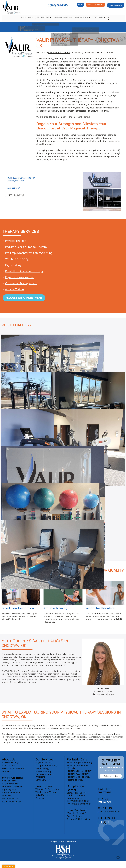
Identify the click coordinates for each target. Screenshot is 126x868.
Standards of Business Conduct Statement (78, 796)
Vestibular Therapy (17, 259)
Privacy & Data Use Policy (79, 806)
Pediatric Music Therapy (78, 779)
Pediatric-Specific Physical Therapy (26, 247)
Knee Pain (7, 798)
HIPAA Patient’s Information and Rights (78, 802)
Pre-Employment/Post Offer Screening (29, 253)
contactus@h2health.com (109, 814)
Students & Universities (78, 821)
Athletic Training (15, 289)
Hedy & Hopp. (67, 860)
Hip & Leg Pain (9, 792)
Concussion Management (21, 283)
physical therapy (103, 71)
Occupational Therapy (46, 767)
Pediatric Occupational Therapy (78, 769)
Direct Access (8, 767)
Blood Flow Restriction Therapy (24, 271)
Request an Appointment (93, 5)
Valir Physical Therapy (59, 53)
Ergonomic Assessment (19, 277)
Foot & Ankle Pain (11, 801)
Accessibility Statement (13, 770)
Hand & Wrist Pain (11, 795)
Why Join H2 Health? (76, 815)
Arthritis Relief (9, 783)
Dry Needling (13, 265)
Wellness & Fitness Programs (44, 778)
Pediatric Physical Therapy (79, 764)
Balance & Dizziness (12, 804)
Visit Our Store (116, 5)
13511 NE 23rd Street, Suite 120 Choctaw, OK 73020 (21, 181)
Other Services (43, 782)
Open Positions (74, 818)
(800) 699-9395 (48, 5)
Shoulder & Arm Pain (12, 789)
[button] (118, 858)
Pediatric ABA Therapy (78, 776)
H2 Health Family (81, 117)
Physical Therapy (16, 241)
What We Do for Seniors (47, 791)
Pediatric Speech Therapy (79, 773)
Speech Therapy (43, 773)
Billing (73, 5)
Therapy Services (62, 15)
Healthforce (83, 15)
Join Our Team (41, 15)
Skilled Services (43, 797)
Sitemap (6, 773)
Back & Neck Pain (10, 786)
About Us (24, 15)
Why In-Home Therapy (47, 794)
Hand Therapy (42, 770)
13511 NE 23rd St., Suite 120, (91, 83)
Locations (100, 15)
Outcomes (40, 800)
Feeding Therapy (75, 782)
